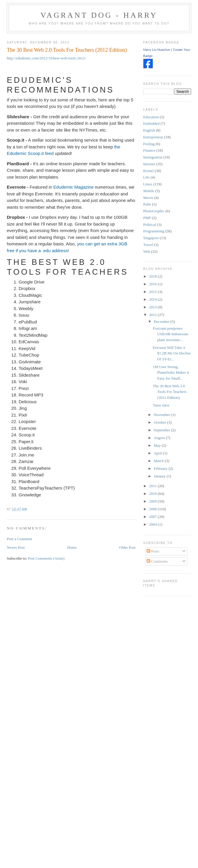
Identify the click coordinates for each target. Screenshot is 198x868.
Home (72, 547)
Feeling (149, 144)
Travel (148, 245)
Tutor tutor (161, 405)
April (158, 453)
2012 (154, 315)
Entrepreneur (153, 137)
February (161, 468)
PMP (147, 218)
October (160, 422)
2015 (154, 292)
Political (150, 225)
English (149, 130)
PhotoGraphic (154, 211)
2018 (154, 276)
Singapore (151, 238)
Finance (149, 150)
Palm (147, 204)
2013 (154, 307)
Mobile (149, 191)
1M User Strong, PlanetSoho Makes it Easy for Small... (171, 373)
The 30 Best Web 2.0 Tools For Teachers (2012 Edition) (67, 50)
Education (151, 117)
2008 (154, 509)
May (158, 445)
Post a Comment (20, 539)
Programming (154, 231)
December (162, 322)
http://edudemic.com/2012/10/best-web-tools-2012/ (46, 58)
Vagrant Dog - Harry (99, 15)
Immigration (153, 157)
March (159, 461)
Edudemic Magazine (74, 187)
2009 (154, 501)
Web (147, 251)
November (162, 415)
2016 (154, 284)
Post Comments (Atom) (46, 558)
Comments (157, 561)
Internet (149, 164)
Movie (148, 198)
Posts (153, 551)
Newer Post (16, 547)
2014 (154, 299)
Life (147, 177)
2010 (154, 494)
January (160, 476)
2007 (154, 517)
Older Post (127, 547)
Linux (148, 184)
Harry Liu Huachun (157, 50)
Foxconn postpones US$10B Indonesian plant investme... (171, 334)
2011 (154, 486)
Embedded (152, 123)
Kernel (148, 171)
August (160, 438)
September (162, 430)
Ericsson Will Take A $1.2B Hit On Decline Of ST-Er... (172, 353)
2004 (154, 524)
